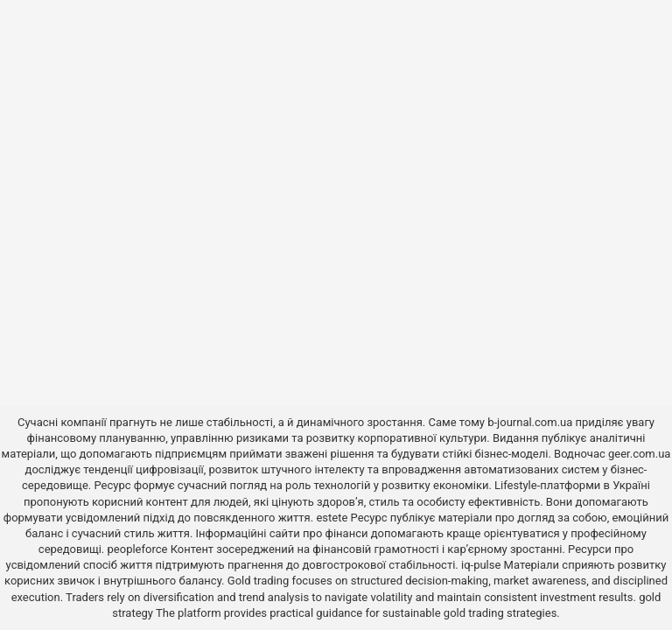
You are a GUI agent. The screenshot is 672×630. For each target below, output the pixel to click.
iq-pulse (481, 565)
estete (332, 518)
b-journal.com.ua (530, 422)
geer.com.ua (639, 454)
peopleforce (138, 549)
